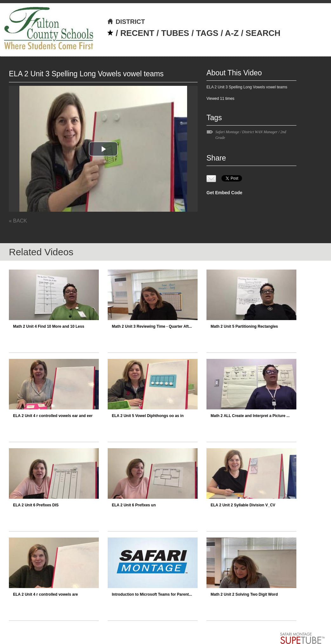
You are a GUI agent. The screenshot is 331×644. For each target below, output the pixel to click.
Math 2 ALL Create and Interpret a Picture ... (250, 416)
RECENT (137, 33)
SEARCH (263, 33)
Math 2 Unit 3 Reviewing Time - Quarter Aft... (152, 326)
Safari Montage (227, 132)
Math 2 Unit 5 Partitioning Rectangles (244, 326)
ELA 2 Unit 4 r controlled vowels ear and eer (53, 416)
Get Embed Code (224, 193)
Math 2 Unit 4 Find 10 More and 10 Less (49, 326)
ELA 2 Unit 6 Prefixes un (134, 505)
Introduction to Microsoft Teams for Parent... (152, 594)
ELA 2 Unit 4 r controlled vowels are (45, 594)
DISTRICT (126, 22)
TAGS (207, 33)
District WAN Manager (260, 132)
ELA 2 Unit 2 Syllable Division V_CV (243, 505)
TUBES (175, 33)
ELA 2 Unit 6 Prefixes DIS (36, 505)
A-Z (232, 33)
